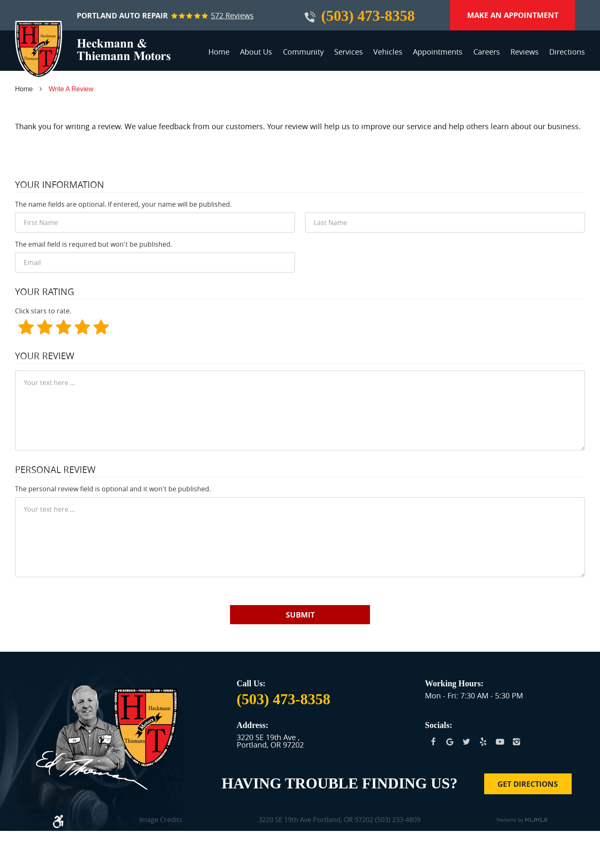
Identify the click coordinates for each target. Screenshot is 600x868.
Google (450, 742)
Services (349, 52)
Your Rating (45, 292)
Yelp (483, 742)
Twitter (467, 742)
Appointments (438, 52)
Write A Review (71, 89)
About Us (256, 52)
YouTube (500, 742)
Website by (522, 820)
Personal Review (55, 470)
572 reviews (232, 15)
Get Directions (528, 784)
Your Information (60, 185)
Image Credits (161, 820)
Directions (567, 52)
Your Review (45, 356)
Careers (487, 52)
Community (303, 52)
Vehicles (388, 52)
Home (219, 52)
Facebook (433, 742)
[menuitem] (219, 55)
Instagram (517, 742)
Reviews (525, 52)
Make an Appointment (513, 15)
